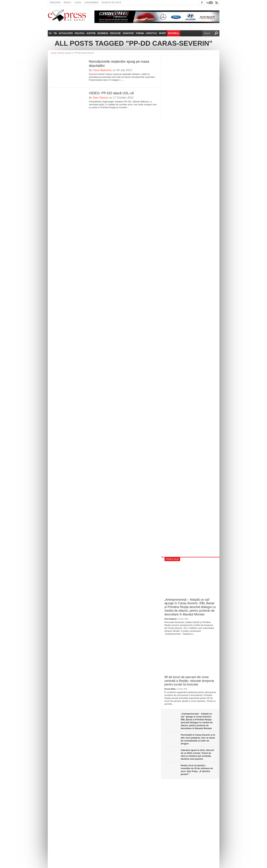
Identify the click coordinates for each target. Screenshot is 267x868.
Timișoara (55, 3)
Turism (140, 33)
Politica (80, 33)
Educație (115, 33)
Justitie (91, 33)
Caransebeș (91, 3)
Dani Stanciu (101, 98)
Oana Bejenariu (102, 70)
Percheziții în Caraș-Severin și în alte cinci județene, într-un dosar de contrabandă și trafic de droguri (198, 739)
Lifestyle (151, 33)
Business (103, 33)
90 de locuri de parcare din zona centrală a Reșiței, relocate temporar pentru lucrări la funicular (189, 681)
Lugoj (78, 3)
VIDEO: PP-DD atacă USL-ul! (111, 93)
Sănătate (128, 33)
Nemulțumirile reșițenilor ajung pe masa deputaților (119, 64)
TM (55, 33)
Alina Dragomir (171, 619)
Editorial (174, 33)
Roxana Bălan (170, 689)
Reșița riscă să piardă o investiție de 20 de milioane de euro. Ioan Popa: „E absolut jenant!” (197, 770)
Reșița (68, 3)
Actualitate (66, 33)
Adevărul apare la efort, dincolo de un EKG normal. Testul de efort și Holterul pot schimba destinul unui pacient (197, 754)
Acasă (54, 53)
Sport (162, 33)
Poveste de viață (111, 3)
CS (50, 33)
